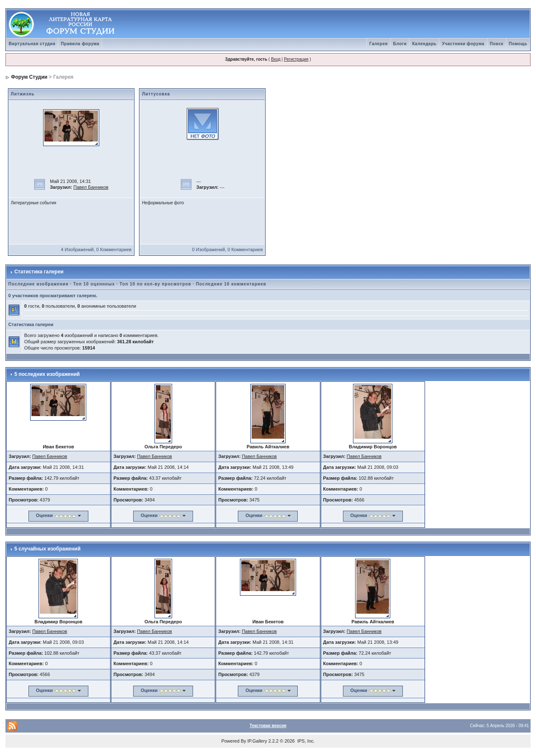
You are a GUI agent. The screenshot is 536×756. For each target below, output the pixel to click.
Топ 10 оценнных (94, 284)
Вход (276, 59)
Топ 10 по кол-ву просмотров (156, 284)
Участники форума (463, 44)
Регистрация (296, 59)
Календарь (424, 44)
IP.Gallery (257, 741)
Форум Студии (29, 77)
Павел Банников (91, 187)
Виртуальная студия (32, 44)
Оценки (44, 515)
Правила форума (80, 44)
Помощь (518, 44)
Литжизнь (23, 94)
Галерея (379, 44)
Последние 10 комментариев (231, 284)
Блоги (400, 44)
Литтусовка (156, 94)
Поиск (497, 44)
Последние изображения (39, 284)
